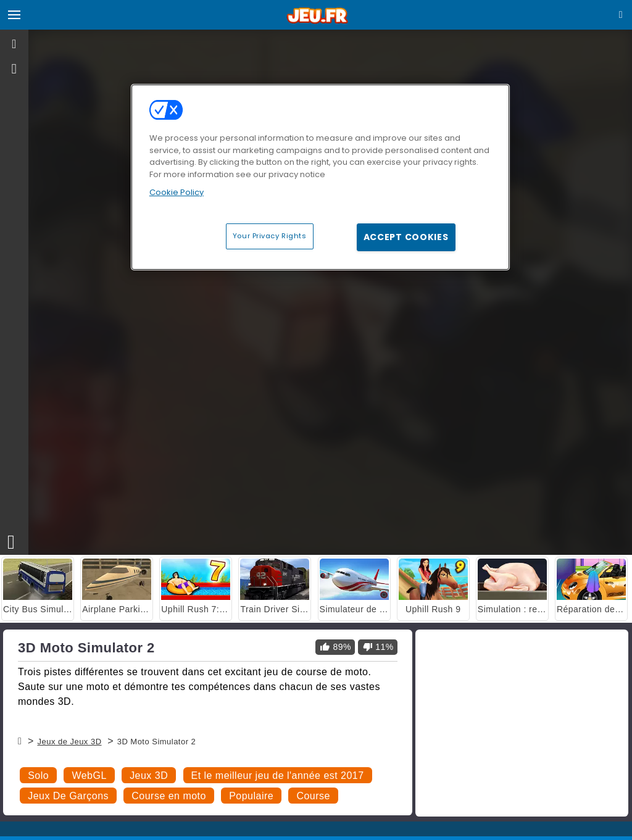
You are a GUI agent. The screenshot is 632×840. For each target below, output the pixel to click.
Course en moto (169, 796)
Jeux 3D (149, 776)
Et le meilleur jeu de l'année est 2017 (278, 776)
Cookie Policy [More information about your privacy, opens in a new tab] (177, 192)
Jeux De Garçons (68, 796)
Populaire (251, 796)
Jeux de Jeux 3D (69, 742)
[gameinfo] (15, 69)
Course (313, 796)
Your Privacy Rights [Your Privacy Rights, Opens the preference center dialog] (270, 236)
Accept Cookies (406, 237)
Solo (38, 776)
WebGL (89, 776)
